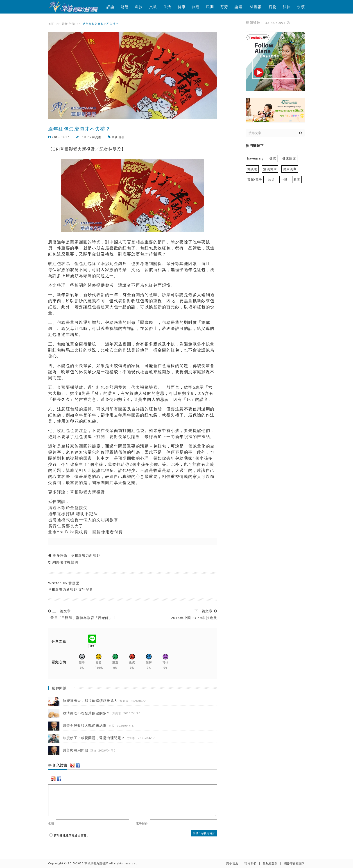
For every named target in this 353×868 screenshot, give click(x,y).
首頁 (51, 24)
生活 (167, 7)
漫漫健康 (270, 169)
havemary (256, 158)
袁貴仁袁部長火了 (66, 526)
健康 (182, 7)
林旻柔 (97, 137)
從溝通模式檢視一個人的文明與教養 (83, 520)
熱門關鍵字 (255, 146)
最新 (65, 24)
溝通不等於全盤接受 (68, 507)
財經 (125, 7)
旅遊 (196, 7)
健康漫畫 (290, 169)
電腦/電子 (255, 179)
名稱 (51, 823)
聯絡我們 (250, 863)
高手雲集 (232, 863)
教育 (297, 179)
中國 (284, 179)
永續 (301, 7)
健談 (273, 158)
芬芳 (224, 7)
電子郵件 (142, 823)
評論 (110, 7)
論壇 (238, 7)
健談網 (252, 169)
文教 (153, 7)
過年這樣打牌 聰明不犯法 (73, 514)
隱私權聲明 (270, 863)
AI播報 (256, 7)
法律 (287, 7)
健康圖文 (289, 158)
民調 (210, 7)
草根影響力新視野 (88, 492)
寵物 (273, 7)
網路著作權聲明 (65, 562)
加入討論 (58, 765)
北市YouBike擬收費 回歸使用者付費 (86, 532)
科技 (139, 7)
